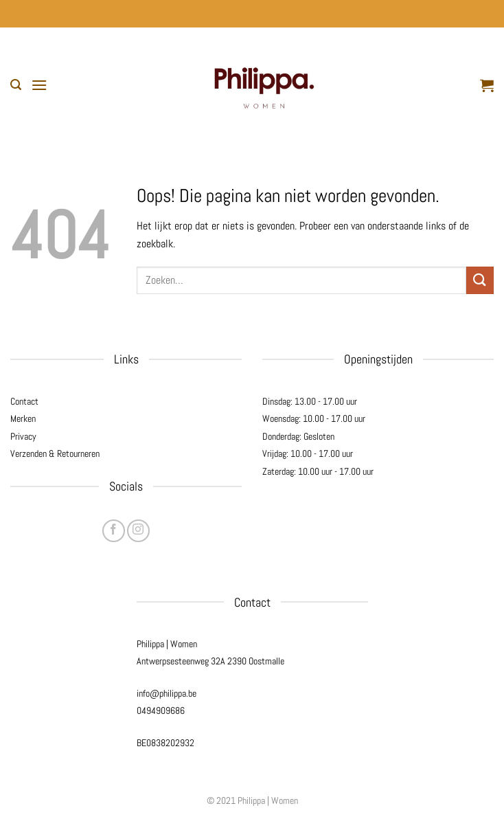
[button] (16, 85)
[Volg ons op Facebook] (114, 531)
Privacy (23, 436)
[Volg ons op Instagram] (138, 531)
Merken (23, 418)
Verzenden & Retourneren (55, 453)
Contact (24, 401)
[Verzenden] (480, 280)
